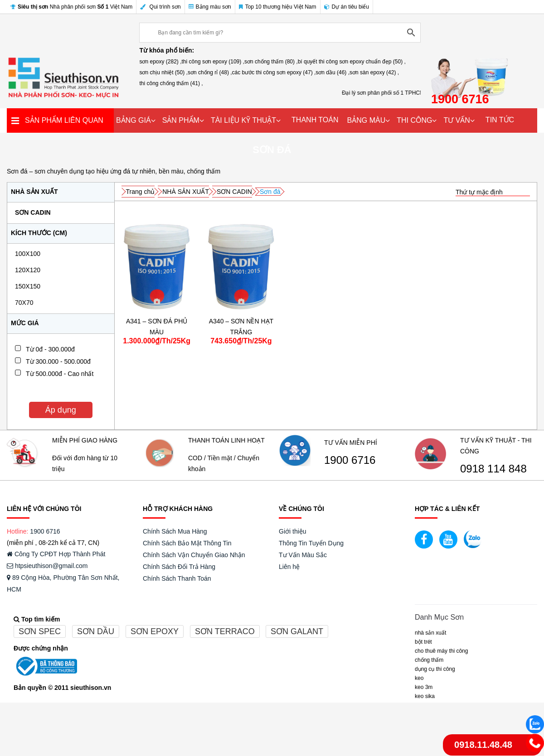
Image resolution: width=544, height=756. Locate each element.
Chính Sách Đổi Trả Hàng (179, 567)
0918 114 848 (493, 469)
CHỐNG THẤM (429, 660)
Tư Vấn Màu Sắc (303, 555)
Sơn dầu (96, 631)
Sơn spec (40, 631)
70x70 (24, 303)
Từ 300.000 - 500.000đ (58, 361)
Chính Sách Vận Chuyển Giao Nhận (194, 555)
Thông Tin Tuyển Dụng (311, 543)
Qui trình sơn (160, 7)
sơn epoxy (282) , (160, 62)
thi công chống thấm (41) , (171, 83)
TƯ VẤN (457, 120)
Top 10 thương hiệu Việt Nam (278, 7)
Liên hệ (289, 567)
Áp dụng (61, 410)
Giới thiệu (293, 531)
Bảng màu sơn (210, 7)
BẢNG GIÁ (134, 120)
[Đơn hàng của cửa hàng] (493, 192)
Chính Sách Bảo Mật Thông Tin (187, 543)
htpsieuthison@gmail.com (47, 566)
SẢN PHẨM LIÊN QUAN (64, 120)
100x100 (28, 254)
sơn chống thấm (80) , (271, 62)
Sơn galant (297, 631)
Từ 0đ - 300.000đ (50, 349)
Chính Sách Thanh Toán (177, 578)
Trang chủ (141, 192)
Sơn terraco (225, 631)
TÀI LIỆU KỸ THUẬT (243, 120)
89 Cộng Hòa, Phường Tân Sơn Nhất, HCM (63, 583)
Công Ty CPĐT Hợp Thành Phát (56, 554)
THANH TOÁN (315, 120)
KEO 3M (424, 687)
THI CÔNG (414, 120)
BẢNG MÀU (367, 120)
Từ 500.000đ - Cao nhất (60, 374)
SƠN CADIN (33, 212)
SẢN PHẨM (181, 120)
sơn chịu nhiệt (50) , (163, 72)
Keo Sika (425, 696)
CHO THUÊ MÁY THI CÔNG (441, 651)
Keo (419, 678)
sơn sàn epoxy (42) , (374, 72)
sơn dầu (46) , (333, 72)
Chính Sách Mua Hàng (175, 531)
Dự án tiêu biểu (347, 7)
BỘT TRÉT (423, 642)
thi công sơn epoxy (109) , (213, 62)
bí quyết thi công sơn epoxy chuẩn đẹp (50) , (352, 62)
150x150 (28, 286)
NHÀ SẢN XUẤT (186, 192)
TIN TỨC (500, 120)
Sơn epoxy (155, 631)
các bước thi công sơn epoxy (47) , (274, 72)
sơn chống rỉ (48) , (210, 72)
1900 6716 (350, 460)
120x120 (28, 270)
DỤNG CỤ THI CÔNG (435, 669)
